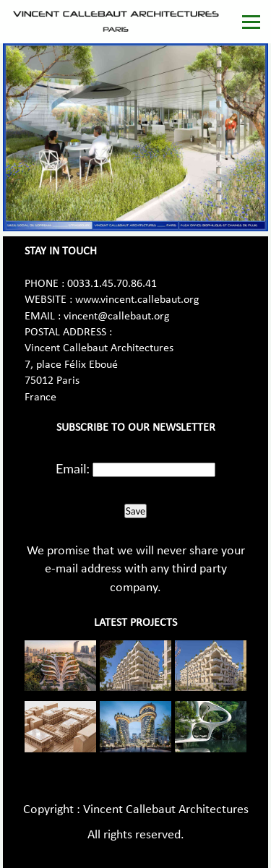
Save (135, 511)
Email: (73, 468)
